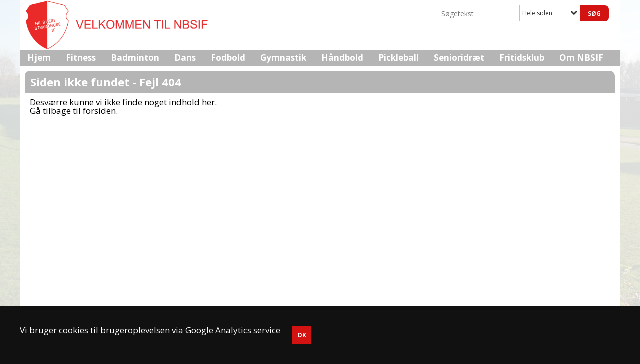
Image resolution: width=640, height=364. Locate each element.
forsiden (99, 111)
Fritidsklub (522, 58)
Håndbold (342, 58)
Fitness (81, 58)
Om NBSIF (581, 58)
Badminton (135, 58)
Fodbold (228, 58)
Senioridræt (459, 58)
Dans (185, 58)
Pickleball (399, 58)
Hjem (39, 58)
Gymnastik (283, 58)
